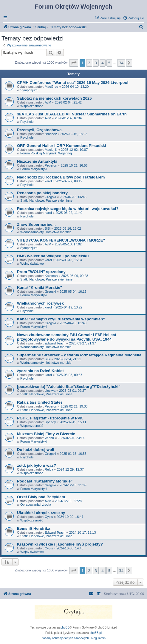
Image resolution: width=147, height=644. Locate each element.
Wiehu (49, 438)
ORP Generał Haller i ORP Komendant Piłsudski (62, 146)
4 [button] (102, 63)
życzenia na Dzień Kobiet (40, 371)
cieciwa (50, 391)
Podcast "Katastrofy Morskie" (45, 481)
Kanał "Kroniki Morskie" (40, 287)
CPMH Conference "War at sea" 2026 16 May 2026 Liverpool (73, 83)
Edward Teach (55, 343)
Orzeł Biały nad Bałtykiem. (42, 497)
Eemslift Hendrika (34, 528)
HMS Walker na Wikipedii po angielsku (53, 256)
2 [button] (89, 63)
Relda (49, 469)
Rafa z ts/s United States (40, 402)
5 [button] (109, 63)
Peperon (51, 165)
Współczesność (32, 106)
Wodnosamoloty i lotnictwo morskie (46, 232)
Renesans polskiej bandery (42, 193)
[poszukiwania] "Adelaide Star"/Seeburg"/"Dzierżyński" (69, 387)
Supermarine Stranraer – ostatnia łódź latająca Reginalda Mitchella (79, 355)
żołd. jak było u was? (37, 465)
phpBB (65, 627)
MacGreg (51, 87)
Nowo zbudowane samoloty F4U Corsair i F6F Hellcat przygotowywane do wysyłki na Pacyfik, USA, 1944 (67, 337)
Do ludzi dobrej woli (36, 450)
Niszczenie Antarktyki (37, 161)
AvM (48, 102)
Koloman (51, 276)
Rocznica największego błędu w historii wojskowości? (68, 209)
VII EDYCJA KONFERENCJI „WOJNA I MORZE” (61, 240)
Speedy (50, 422)
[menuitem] (133, 18)
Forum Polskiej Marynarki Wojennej (46, 153)
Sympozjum (29, 90)
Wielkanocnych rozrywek (40, 303)
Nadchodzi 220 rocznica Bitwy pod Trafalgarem (61, 177)
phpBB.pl (96, 633)
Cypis (49, 517)
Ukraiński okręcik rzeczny (41, 513)
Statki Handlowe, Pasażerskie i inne (46, 200)
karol (48, 181)
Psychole (27, 122)
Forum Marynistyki (34, 169)
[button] (74, 63)
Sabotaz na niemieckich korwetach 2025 (54, 98)
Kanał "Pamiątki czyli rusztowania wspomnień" (61, 319)
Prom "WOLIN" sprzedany (41, 272)
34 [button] (121, 63)
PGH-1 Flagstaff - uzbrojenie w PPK (50, 418)
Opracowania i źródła (36, 504)
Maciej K (51, 150)
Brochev (51, 134)
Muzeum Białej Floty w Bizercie (46, 434)
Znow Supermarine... (36, 224)
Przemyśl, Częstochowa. (40, 130)
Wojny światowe (32, 264)
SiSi (48, 228)
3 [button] (96, 63)
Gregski (50, 197)
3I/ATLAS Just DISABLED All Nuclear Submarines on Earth (72, 114)
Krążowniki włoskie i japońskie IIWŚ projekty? (60, 544)
